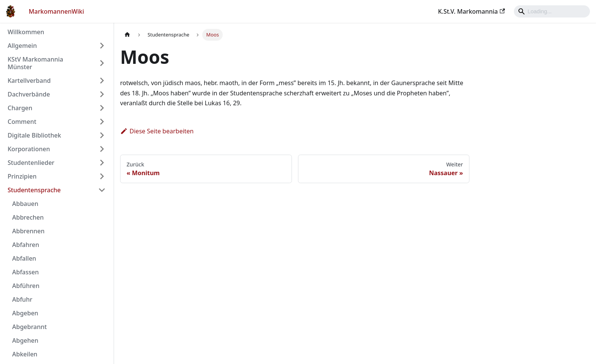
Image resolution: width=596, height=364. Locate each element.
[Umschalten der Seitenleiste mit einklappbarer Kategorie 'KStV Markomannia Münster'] (102, 63)
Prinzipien (22, 176)
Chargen (20, 108)
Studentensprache (34, 190)
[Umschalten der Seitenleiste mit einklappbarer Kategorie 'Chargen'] (102, 108)
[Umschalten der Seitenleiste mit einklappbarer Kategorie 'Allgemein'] (102, 46)
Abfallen (24, 258)
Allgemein (22, 46)
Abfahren (26, 245)
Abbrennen (28, 231)
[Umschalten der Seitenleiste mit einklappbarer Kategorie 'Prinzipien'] (102, 176)
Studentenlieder (31, 163)
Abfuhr (22, 299)
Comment (22, 122)
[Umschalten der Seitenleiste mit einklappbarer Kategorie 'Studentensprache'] (102, 190)
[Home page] (127, 35)
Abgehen (25, 340)
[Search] (552, 11)
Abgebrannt (29, 327)
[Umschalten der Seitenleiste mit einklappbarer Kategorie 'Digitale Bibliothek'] (102, 135)
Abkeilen (25, 354)
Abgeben (25, 313)
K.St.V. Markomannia (471, 11)
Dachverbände (29, 94)
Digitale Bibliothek (34, 135)
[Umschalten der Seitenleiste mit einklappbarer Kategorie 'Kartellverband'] (102, 81)
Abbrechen (28, 217)
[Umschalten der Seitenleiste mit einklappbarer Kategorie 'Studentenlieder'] (102, 163)
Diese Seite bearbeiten (157, 131)
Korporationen (29, 149)
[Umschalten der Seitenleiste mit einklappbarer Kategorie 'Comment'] (102, 122)
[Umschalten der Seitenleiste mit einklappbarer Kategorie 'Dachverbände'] (102, 94)
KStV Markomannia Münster (35, 63)
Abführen (26, 286)
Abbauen (25, 204)
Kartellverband (29, 81)
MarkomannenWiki (57, 11)
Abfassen (25, 272)
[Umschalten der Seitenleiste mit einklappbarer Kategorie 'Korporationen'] (102, 149)
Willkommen (26, 32)
